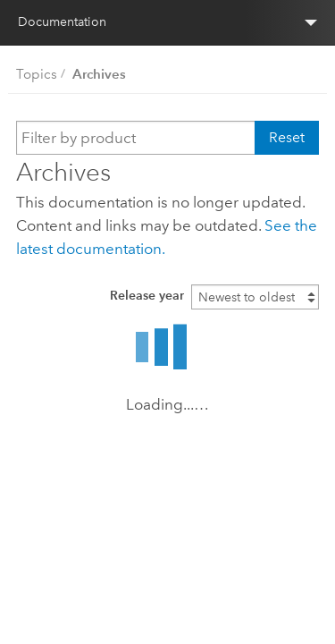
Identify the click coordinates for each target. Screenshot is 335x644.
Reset (287, 137)
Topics (37, 74)
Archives (99, 74)
